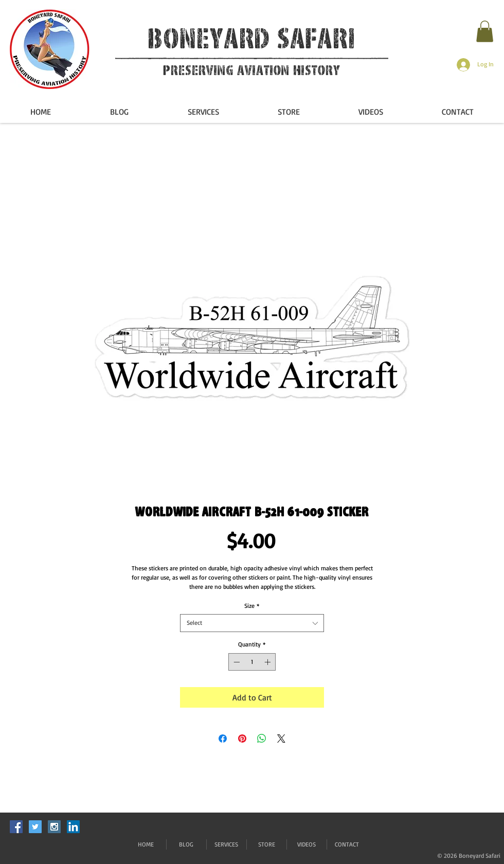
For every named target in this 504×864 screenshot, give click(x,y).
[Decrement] (236, 662)
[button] (485, 31)
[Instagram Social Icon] (54, 827)
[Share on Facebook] (223, 739)
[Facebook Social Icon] (16, 827)
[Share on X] (281, 739)
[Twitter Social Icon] (35, 827)
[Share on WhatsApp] (262, 739)
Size (252, 606)
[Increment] (268, 662)
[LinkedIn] (73, 827)
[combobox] (252, 623)
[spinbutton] (252, 662)
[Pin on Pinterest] (242, 739)
